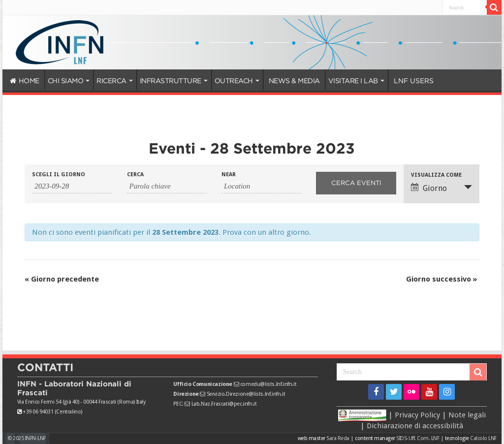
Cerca (135, 174)
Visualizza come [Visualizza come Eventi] (436, 175)
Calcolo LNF (483, 438)
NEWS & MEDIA (294, 81)
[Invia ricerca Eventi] (356, 183)
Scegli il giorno (59, 174)
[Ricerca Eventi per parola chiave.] (167, 187)
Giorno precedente (62, 279)
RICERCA (111, 81)
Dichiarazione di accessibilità (415, 426)
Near (229, 174)
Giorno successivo (441, 279)
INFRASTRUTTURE (171, 81)
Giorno (429, 188)
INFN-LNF (35, 438)
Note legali (467, 414)
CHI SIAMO (66, 81)
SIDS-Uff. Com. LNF (418, 438)
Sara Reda (337, 438)
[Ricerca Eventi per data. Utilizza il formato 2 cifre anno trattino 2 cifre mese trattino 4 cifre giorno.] (72, 187)
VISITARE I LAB (353, 81)
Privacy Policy (417, 414)
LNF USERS (414, 81)
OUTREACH (234, 81)
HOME (25, 81)
